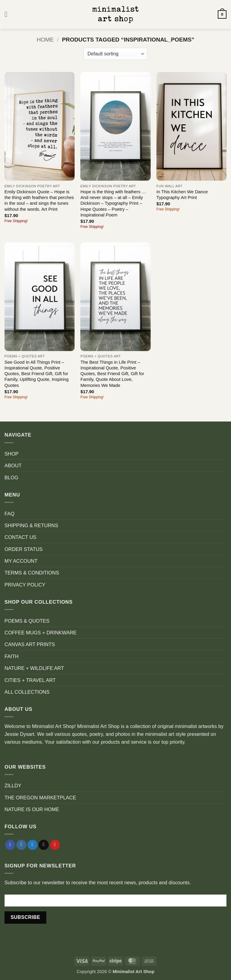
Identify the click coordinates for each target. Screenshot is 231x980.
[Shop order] (115, 54)
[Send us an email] (44, 845)
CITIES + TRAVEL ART (30, 680)
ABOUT (13, 465)
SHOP (12, 454)
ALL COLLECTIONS (27, 692)
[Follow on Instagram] (21, 845)
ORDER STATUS (24, 549)
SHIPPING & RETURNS (31, 525)
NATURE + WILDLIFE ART (34, 668)
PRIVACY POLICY (25, 585)
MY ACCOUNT (21, 561)
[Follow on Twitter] (32, 845)
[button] (8, 14)
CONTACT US (20, 537)
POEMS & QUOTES (27, 621)
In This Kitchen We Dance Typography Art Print (182, 195)
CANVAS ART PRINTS (30, 644)
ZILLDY (13, 786)
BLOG (11, 478)
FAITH (12, 656)
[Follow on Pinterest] (55, 845)
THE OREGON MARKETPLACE (40, 798)
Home (45, 40)
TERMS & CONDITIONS (32, 573)
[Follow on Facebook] (10, 845)
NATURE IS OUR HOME (32, 809)
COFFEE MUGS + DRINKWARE (41, 633)
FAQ (9, 514)
